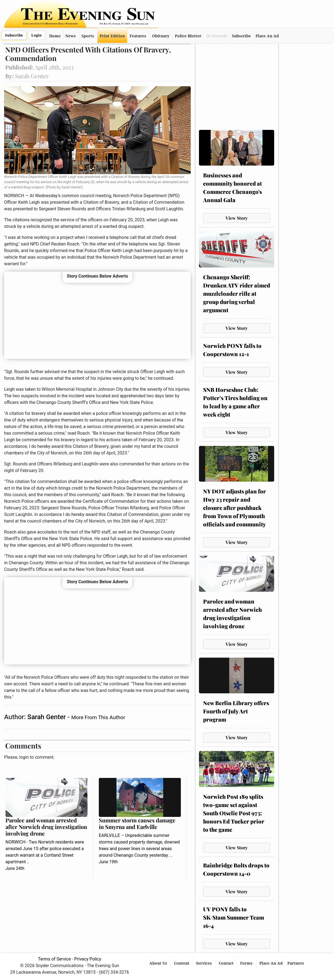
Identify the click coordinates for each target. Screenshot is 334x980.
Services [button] (204, 963)
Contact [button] (227, 963)
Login (37, 35)
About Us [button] (159, 963)
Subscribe (14, 35)
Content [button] (182, 963)
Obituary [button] (161, 36)
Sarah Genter (47, 717)
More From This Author (98, 717)
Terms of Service (54, 959)
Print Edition (112, 36)
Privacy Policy (88, 959)
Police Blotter (188, 36)
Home (55, 36)
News (71, 36)
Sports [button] (88, 36)
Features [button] (138, 36)
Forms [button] (247, 963)
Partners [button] (296, 963)
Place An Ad (267, 36)
